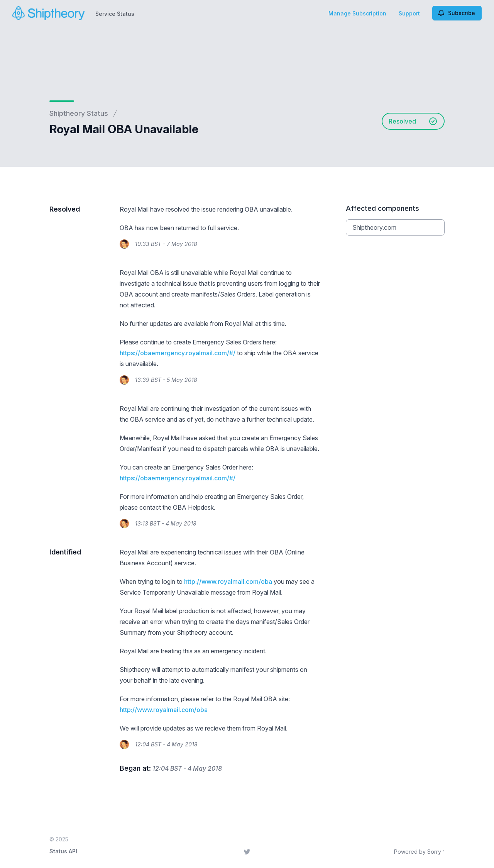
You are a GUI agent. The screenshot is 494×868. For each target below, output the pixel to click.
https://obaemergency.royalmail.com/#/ (178, 353)
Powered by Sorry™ (419, 852)
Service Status (115, 14)
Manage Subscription (357, 13)
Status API (63, 851)
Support (409, 13)
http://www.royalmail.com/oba (228, 581)
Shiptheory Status (79, 113)
